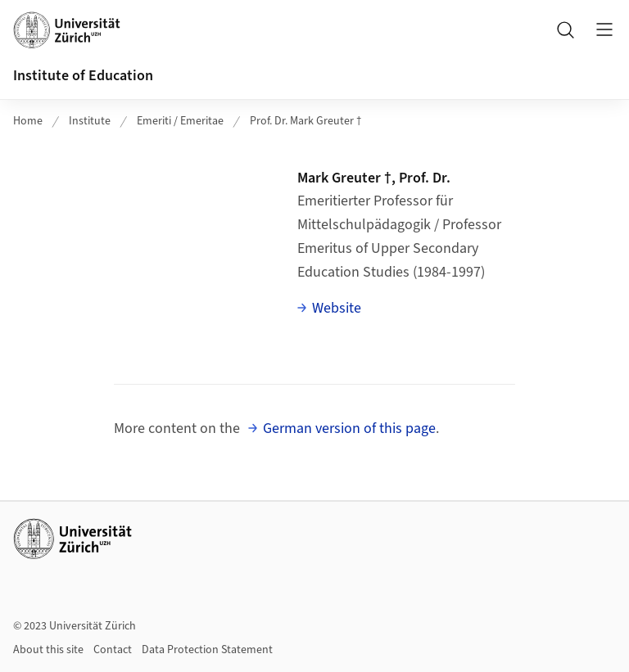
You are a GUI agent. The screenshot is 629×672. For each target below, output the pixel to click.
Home (28, 121)
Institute (90, 121)
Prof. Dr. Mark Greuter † (305, 121)
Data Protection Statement (207, 650)
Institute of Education (83, 76)
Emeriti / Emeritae (180, 121)
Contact (113, 650)
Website (337, 308)
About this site (48, 650)
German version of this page (349, 428)
